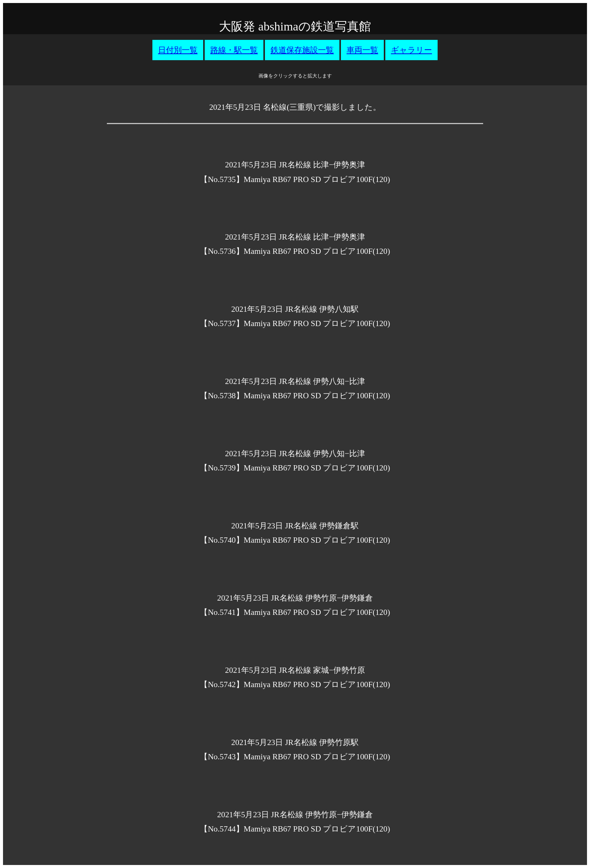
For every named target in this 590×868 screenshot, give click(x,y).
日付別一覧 (178, 50)
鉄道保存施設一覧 (302, 50)
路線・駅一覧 (234, 50)
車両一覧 (362, 50)
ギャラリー (411, 50)
